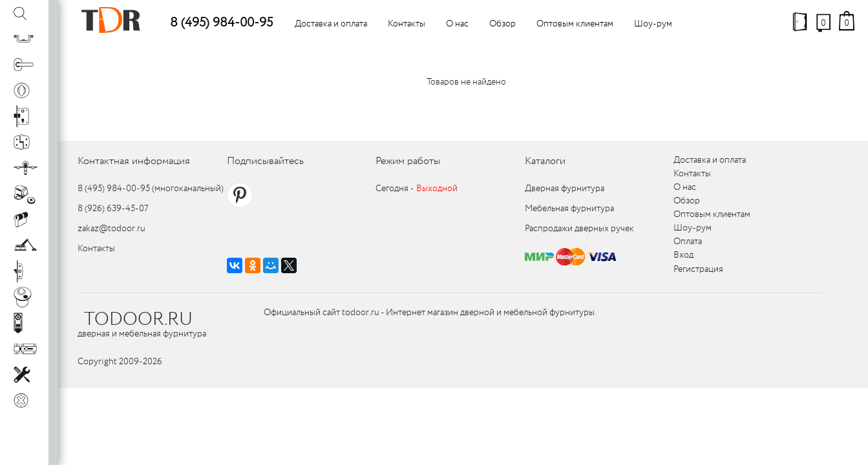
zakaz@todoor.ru (111, 229)
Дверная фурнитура (565, 189)
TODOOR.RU (138, 320)
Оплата (688, 242)
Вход (683, 255)
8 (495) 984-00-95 (221, 23)
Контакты (407, 24)
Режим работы (408, 161)
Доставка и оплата (331, 24)
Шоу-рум (653, 24)
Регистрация (698, 269)
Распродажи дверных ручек (579, 229)
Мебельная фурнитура (569, 209)
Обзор (503, 24)
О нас (457, 24)
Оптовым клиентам (575, 24)
